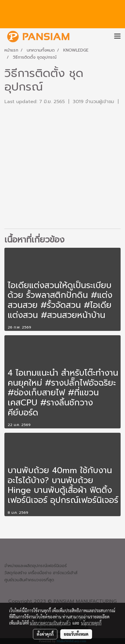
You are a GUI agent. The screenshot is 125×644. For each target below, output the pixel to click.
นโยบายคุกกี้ (91, 623)
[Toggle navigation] (117, 37)
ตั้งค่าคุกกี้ (45, 634)
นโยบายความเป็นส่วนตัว (50, 623)
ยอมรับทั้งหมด (76, 634)
